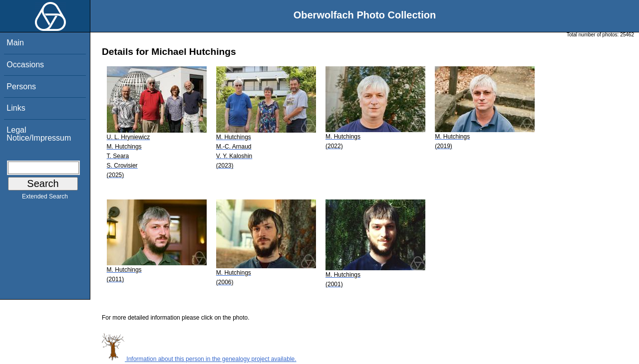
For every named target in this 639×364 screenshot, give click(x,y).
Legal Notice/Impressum (39, 134)
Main (15, 43)
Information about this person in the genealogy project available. (199, 359)
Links (16, 108)
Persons (21, 87)
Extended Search (45, 198)
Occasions (25, 65)
